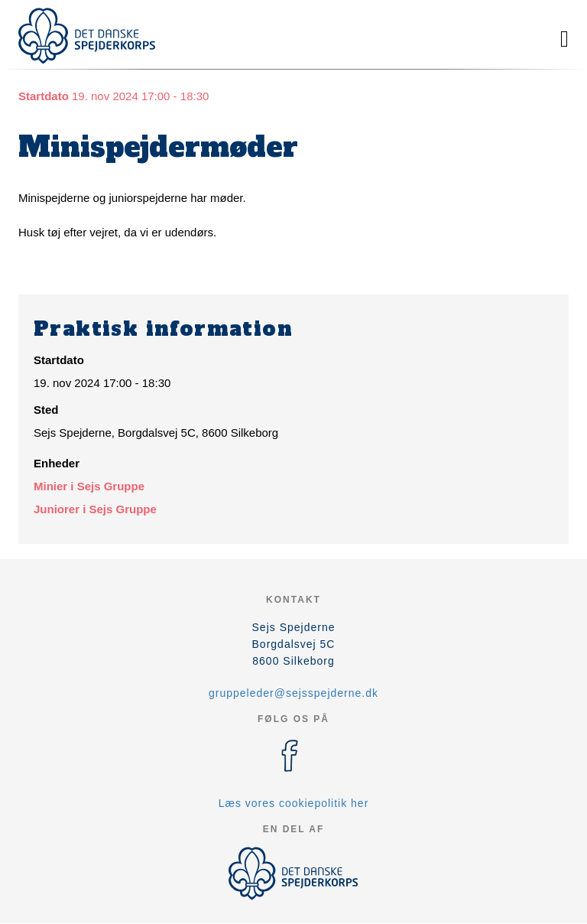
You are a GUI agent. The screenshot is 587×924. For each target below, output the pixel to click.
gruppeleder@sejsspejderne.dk (293, 693)
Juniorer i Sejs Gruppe (95, 509)
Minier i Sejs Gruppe (89, 486)
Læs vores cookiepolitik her (294, 803)
